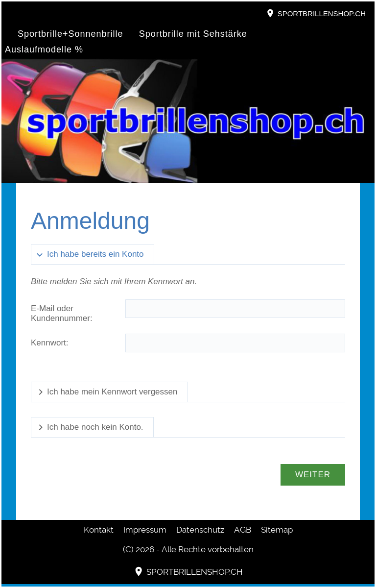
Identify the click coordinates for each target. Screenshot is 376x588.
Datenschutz (200, 530)
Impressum (145, 530)
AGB (243, 530)
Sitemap (277, 530)
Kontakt (99, 530)
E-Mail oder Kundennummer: (62, 313)
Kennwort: (50, 343)
